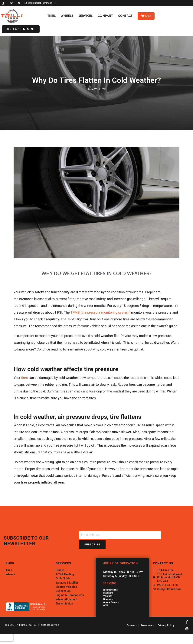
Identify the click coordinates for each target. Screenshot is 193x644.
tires (24, 378)
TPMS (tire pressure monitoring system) (100, 312)
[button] (52, 16)
